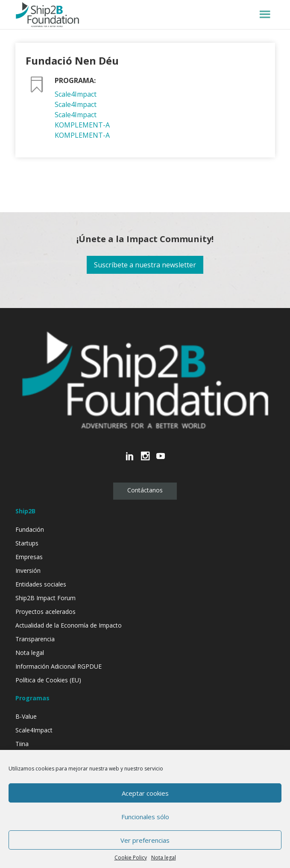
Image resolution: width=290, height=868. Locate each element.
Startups (27, 543)
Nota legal (164, 858)
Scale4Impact (76, 94)
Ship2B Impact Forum (45, 598)
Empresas (29, 557)
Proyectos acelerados (45, 612)
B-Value (26, 716)
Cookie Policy (131, 858)
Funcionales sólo (145, 817)
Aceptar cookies (145, 793)
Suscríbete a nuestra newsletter (145, 265)
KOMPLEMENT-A (82, 125)
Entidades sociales (41, 584)
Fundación (30, 529)
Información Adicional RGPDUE (59, 666)
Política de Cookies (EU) (48, 680)
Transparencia (35, 639)
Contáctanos (145, 490)
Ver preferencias (145, 840)
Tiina (22, 744)
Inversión (28, 570)
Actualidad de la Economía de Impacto (69, 625)
